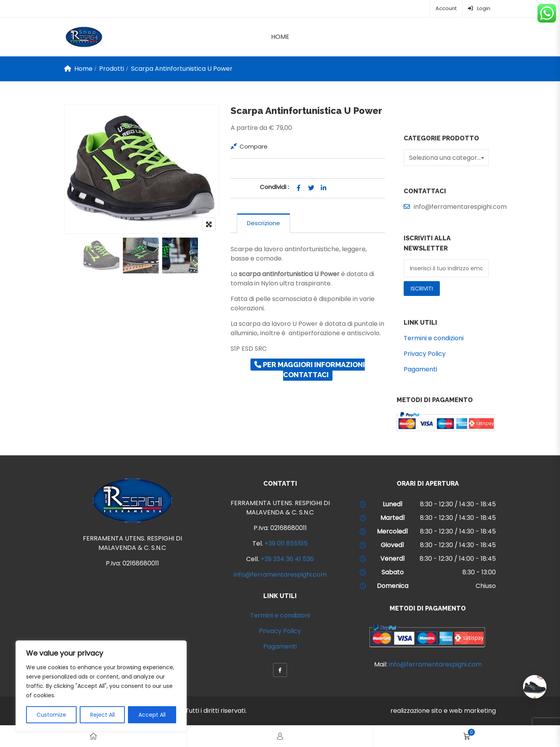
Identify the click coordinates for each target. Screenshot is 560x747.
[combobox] (446, 158)
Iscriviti (422, 289)
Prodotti (112, 69)
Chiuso (486, 586)
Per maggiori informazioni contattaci (310, 370)
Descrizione (263, 223)
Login (479, 8)
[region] (101, 686)
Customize (51, 715)
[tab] (263, 223)
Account (446, 8)
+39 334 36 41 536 (287, 559)
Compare (254, 146)
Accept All (152, 715)
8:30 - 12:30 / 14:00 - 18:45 (458, 559)
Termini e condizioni (434, 338)
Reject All (102, 715)
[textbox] (447, 158)
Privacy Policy (425, 354)
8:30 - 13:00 (479, 572)
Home (280, 37)
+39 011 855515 (286, 543)
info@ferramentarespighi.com (280, 575)
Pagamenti (420, 369)
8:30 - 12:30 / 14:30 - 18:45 (458, 504)
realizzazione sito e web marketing (443, 711)
